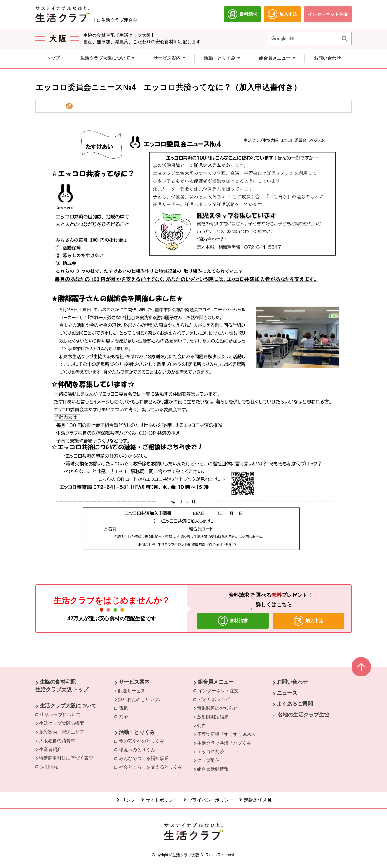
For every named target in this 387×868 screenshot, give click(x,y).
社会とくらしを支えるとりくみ (152, 767)
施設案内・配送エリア (62, 732)
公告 (202, 725)
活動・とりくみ (137, 732)
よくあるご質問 (295, 704)
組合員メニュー (216, 682)
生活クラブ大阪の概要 (62, 723)
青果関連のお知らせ (217, 708)
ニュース (287, 693)
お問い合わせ (292, 682)
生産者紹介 (50, 749)
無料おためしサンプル (141, 699)
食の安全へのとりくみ (143, 741)
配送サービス (132, 691)
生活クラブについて (62, 714)
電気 (125, 708)
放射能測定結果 (213, 717)
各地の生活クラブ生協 (303, 715)
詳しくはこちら (274, 604)
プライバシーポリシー (211, 800)
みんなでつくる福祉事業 (145, 758)
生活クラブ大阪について (68, 706)
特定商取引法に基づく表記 (66, 758)
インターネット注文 (220, 690)
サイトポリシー (162, 800)
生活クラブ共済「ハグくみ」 (226, 743)
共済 (125, 716)
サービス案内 (134, 682)
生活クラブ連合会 (119, 20)
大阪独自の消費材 (57, 741)
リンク (128, 800)
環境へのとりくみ (139, 749)
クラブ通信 (208, 760)
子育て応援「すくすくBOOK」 (228, 734)
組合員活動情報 (213, 769)
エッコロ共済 (211, 752)
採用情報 (49, 767)
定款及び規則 (257, 800)
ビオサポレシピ (215, 699)
